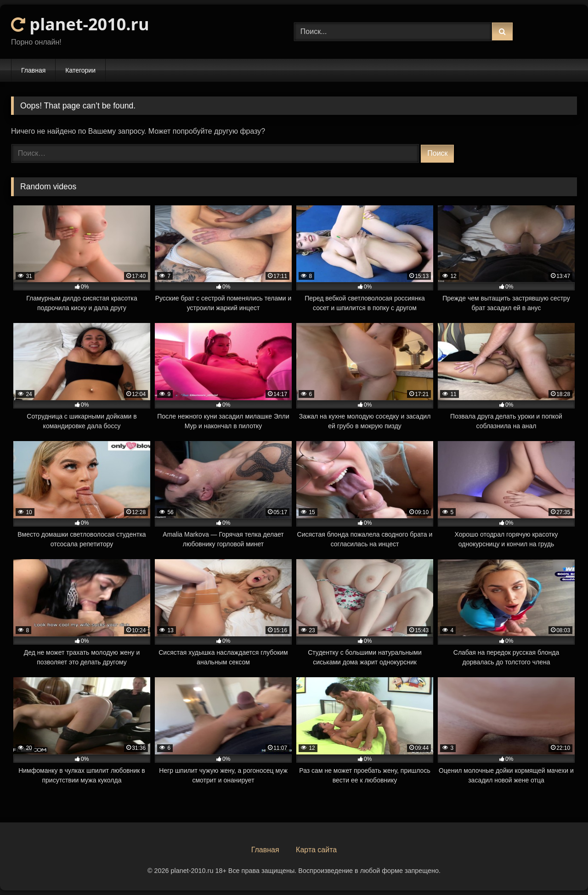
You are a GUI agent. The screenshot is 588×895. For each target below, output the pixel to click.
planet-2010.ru (80, 24)
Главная (33, 70)
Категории (80, 70)
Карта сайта (316, 850)
